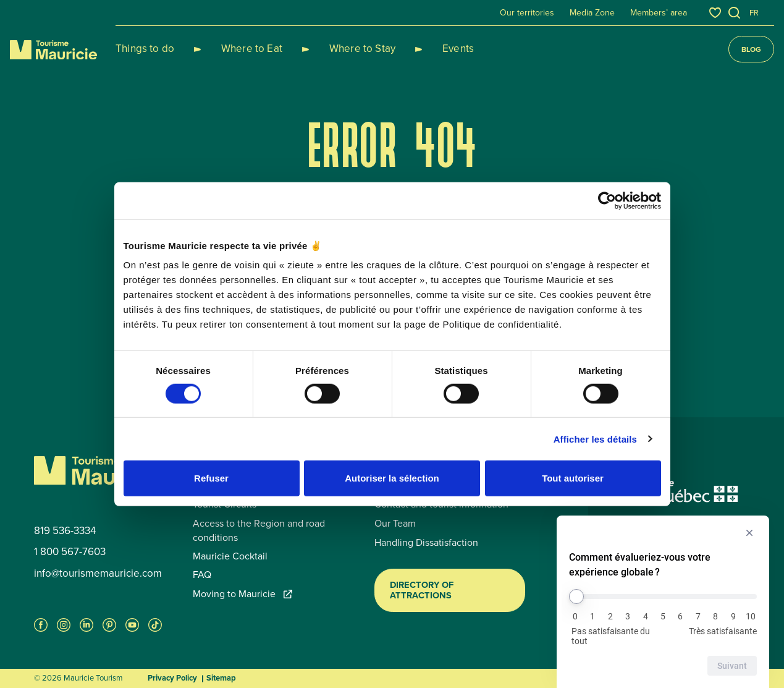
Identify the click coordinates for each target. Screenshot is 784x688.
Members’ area (659, 13)
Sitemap (221, 678)
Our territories (527, 13)
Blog (751, 49)
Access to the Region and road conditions (259, 531)
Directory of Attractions (422, 590)
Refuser (211, 478)
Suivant (732, 666)
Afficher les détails (595, 439)
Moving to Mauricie (242, 594)
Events (414, 49)
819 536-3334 (65, 531)
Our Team (395, 524)
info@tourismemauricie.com (98, 574)
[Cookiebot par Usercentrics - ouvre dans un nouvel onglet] (607, 200)
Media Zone (592, 13)
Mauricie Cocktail (230, 556)
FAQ (202, 575)
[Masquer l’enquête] (749, 533)
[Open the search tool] (735, 13)
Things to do (145, 49)
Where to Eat (237, 49)
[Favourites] (715, 13)
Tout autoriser (573, 478)
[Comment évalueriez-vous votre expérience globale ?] (663, 597)
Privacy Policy (172, 678)
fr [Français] (754, 13)
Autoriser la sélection (392, 478)
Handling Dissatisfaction (426, 543)
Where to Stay (333, 49)
